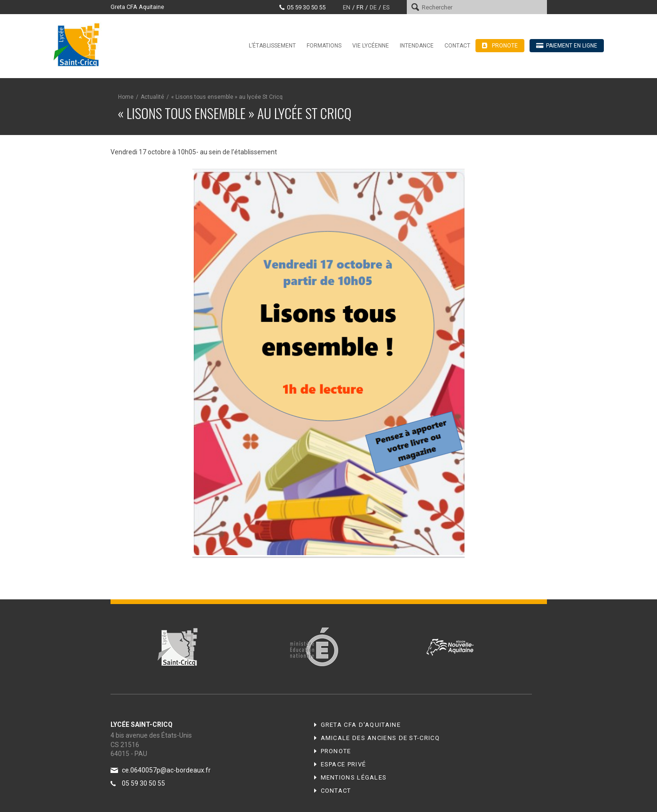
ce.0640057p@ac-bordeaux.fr (166, 770)
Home (126, 97)
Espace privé (344, 764)
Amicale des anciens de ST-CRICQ (380, 738)
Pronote (336, 751)
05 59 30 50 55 (306, 7)
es (386, 7)
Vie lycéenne (371, 46)
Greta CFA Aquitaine (137, 7)
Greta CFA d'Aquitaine (361, 725)
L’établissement (272, 46)
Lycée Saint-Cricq (79, 44)
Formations (324, 46)
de (373, 7)
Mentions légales (354, 777)
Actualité (152, 97)
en (347, 7)
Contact (457, 46)
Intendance (417, 46)
